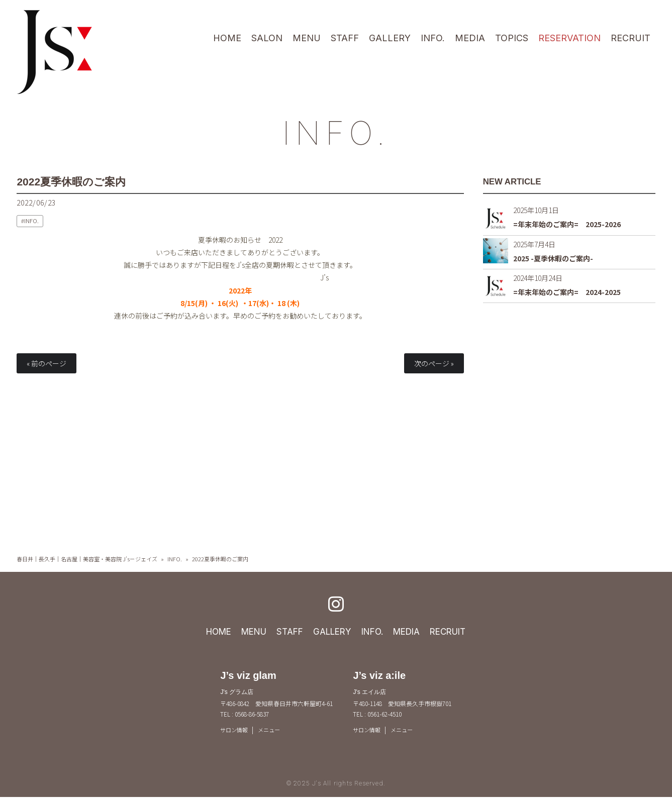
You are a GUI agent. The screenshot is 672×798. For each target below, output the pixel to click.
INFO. (336, 131)
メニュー (272, 730)
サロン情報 (235, 730)
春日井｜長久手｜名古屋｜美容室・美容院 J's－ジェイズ (87, 559)
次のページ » (434, 363)
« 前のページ (46, 363)
